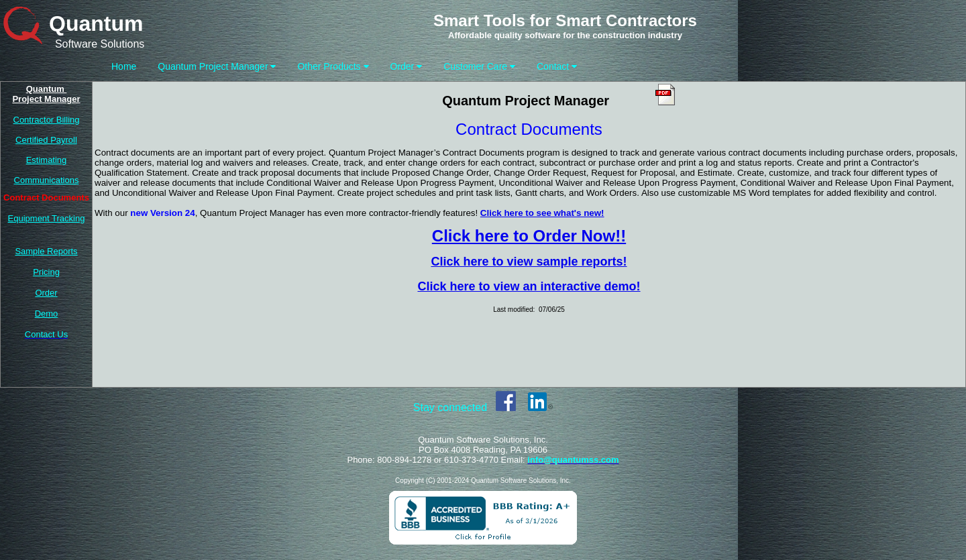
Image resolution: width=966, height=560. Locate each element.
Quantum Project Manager (217, 66)
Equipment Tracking (47, 218)
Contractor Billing (47, 120)
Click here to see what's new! (542, 213)
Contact (557, 66)
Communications (47, 180)
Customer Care (479, 66)
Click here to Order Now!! (529, 236)
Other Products (333, 66)
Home (124, 66)
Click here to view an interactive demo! (529, 286)
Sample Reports (46, 251)
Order (407, 66)
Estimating (47, 160)
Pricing (46, 272)
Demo (47, 314)
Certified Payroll (46, 140)
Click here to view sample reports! (529, 262)
